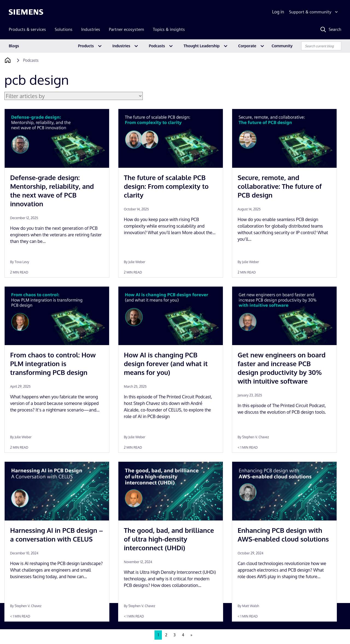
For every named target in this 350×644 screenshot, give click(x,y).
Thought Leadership (202, 46)
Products (86, 46)
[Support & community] (314, 12)
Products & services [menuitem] (27, 29)
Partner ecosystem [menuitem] (126, 29)
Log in (278, 12)
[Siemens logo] (26, 12)
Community (282, 46)
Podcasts (157, 46)
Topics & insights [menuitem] (169, 29)
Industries (121, 46)
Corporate (247, 46)
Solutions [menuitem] (64, 29)
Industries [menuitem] (91, 29)
